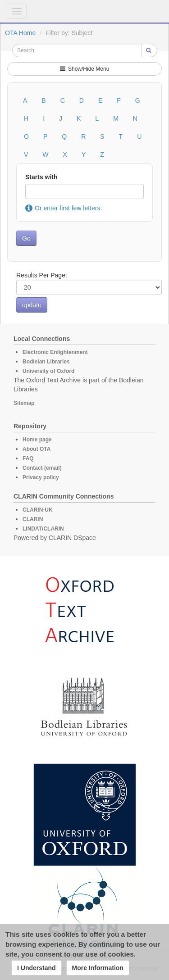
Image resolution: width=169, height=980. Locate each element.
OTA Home (20, 33)
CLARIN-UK (38, 510)
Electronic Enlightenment (55, 352)
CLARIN (33, 519)
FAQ (28, 458)
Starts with (41, 177)
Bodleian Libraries (46, 362)
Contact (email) (42, 468)
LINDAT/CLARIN (43, 529)
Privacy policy (41, 477)
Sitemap (24, 403)
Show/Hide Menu (85, 69)
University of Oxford (48, 371)
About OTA (37, 449)
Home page (37, 440)
